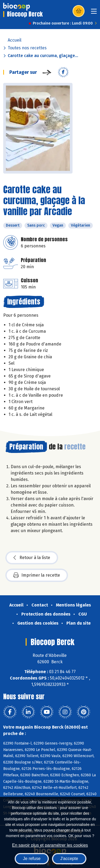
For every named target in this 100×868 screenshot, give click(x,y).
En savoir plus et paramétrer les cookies (50, 845)
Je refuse (32, 859)
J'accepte (69, 859)
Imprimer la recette (37, 575)
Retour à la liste (32, 558)
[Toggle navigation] (94, 13)
